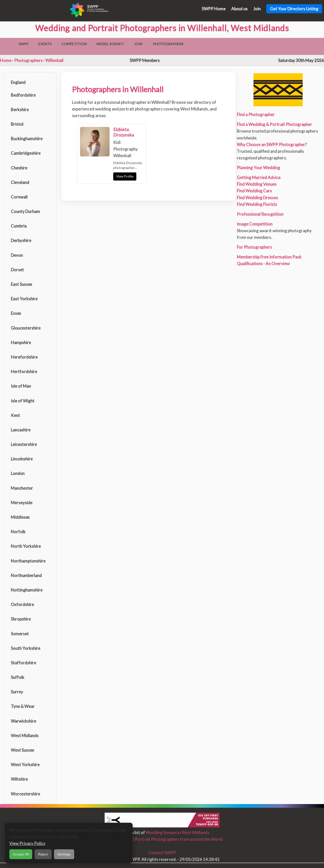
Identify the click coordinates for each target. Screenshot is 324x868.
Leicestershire (24, 444)
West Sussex (22, 750)
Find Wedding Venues (257, 184)
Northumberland (26, 575)
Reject (43, 854)
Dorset (17, 270)
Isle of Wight (23, 401)
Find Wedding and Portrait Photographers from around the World (162, 839)
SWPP (24, 44)
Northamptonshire (28, 561)
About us (239, 9)
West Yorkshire (25, 765)
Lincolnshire (22, 459)
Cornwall (19, 197)
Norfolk (18, 532)
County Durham (25, 211)
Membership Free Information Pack (269, 257)
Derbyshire (21, 240)
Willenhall (54, 60)
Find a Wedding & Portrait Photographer (274, 124)
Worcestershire (25, 794)
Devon (17, 255)
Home (6, 60)
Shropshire (21, 619)
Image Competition (255, 224)
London (18, 473)
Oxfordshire (22, 604)
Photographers (168, 44)
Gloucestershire (26, 328)
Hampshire (21, 343)
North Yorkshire (26, 546)
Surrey (17, 692)
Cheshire (19, 168)
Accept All (21, 854)
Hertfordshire (24, 372)
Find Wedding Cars (254, 191)
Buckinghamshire (27, 139)
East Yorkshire (24, 299)
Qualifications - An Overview (263, 264)
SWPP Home (214, 9)
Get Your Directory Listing (294, 9)
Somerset (20, 634)
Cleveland (20, 182)
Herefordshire (24, 357)
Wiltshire (19, 779)
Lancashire (21, 430)
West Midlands (25, 736)
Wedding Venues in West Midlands (177, 832)
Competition (74, 44)
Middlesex (20, 517)
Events (45, 44)
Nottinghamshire (27, 590)
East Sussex (21, 284)
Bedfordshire (23, 95)
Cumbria (19, 226)
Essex (16, 313)
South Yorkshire (26, 648)
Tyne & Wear (23, 706)
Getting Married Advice (259, 177)
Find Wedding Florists (257, 204)
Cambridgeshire (26, 153)
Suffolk (18, 677)
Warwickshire (23, 721)
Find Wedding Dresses (257, 198)
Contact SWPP (162, 853)
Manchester (22, 488)
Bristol (17, 124)
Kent (15, 415)
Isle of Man (21, 386)
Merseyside (22, 503)
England (18, 82)
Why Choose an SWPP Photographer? (272, 145)
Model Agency (110, 44)
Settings (64, 854)
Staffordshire (23, 663)
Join (257, 9)
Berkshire (20, 110)
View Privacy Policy (27, 843)
